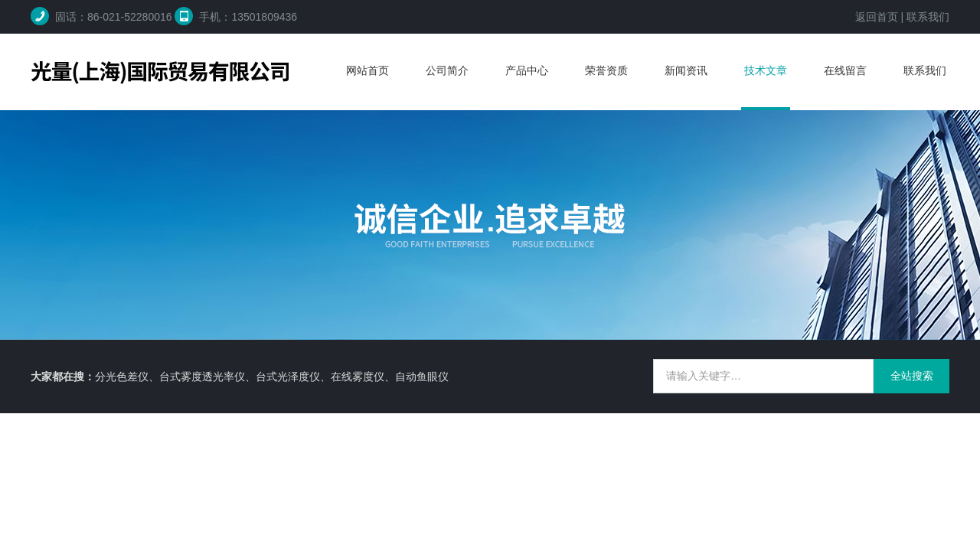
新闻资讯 (686, 70)
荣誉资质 (606, 70)
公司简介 (447, 70)
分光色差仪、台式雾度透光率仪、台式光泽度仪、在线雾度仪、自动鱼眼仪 (272, 377)
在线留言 (845, 70)
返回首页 (877, 17)
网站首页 (367, 70)
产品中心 (527, 70)
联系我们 (928, 17)
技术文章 (766, 70)
